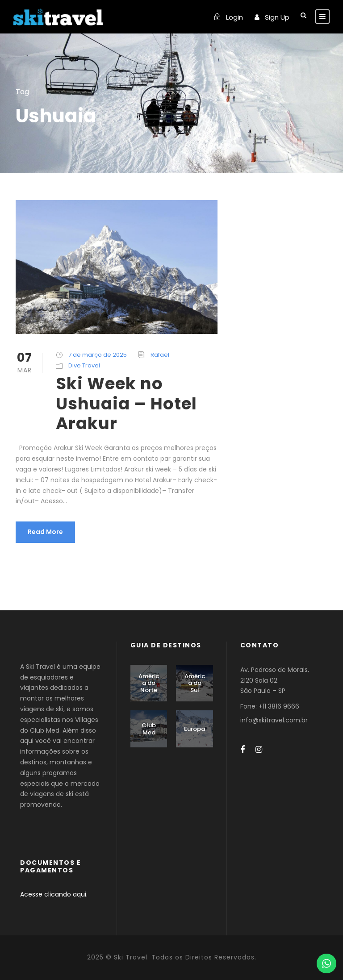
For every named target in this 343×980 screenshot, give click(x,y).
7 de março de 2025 (98, 355)
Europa (195, 729)
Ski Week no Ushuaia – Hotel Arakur (126, 403)
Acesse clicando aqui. (54, 894)
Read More (45, 532)
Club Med (149, 729)
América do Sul (195, 683)
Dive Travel (84, 365)
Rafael (160, 355)
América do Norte (149, 683)
